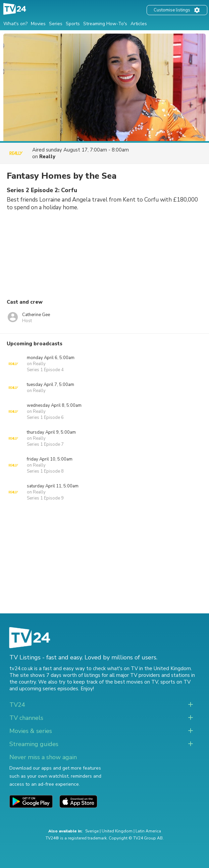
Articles (139, 24)
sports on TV (175, 682)
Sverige (92, 831)
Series (56, 24)
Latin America (148, 831)
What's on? (15, 24)
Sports (73, 24)
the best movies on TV (132, 682)
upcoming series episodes (49, 689)
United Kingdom (117, 831)
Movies (38, 24)
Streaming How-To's (105, 24)
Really (47, 157)
